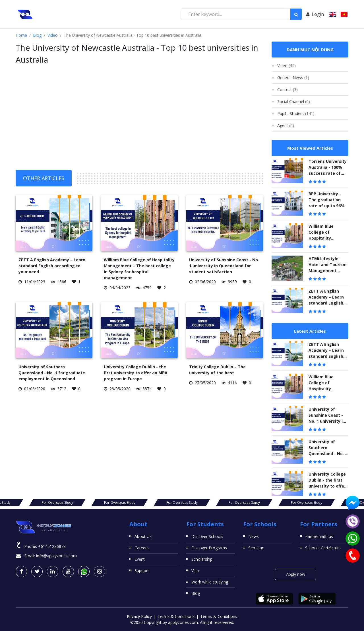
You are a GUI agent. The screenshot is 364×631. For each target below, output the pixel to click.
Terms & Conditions (176, 616)
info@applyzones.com (56, 556)
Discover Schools (207, 536)
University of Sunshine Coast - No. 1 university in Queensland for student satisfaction (224, 266)
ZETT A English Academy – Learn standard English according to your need (52, 266)
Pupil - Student (296, 113)
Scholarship (202, 559)
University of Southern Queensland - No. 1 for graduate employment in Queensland (52, 373)
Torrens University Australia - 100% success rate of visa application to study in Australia (328, 173)
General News (293, 78)
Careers (142, 548)
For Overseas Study (28, 502)
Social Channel (294, 101)
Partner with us (319, 536)
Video (53, 35)
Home (21, 35)
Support (142, 571)
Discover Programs (209, 548)
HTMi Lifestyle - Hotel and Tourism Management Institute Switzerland (328, 271)
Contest (288, 90)
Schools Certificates (323, 548)
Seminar (256, 548)
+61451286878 (52, 546)
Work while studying (210, 582)
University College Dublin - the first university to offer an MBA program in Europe (136, 373)
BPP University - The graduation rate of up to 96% (327, 200)
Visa (195, 571)
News (254, 536)
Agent (286, 125)
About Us (143, 536)
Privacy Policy (139, 616)
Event (140, 559)
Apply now (296, 574)
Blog (37, 35)
